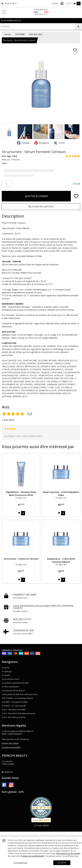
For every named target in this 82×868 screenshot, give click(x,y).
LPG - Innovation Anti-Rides (14, 710)
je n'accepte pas (20, 863)
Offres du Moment (10, 687)
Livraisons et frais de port (13, 691)
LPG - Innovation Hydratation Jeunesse (18, 713)
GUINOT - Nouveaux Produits (15, 702)
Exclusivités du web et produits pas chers (20, 694)
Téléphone (7, 772)
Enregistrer (42, 143)
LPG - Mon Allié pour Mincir (14, 717)
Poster (59, 143)
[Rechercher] (78, 27)
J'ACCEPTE (62, 863)
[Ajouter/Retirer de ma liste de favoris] (76, 196)
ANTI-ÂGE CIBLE (36, 34)
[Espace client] (62, 4)
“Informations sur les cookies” (68, 853)
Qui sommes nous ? (11, 679)
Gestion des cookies (10, 743)
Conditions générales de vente (15, 683)
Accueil (8, 34)
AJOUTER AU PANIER (36, 196)
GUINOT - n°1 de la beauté (14, 706)
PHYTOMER (20, 34)
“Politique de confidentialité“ (32, 856)
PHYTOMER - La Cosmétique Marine (17, 698)
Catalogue (7, 671)
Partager (24, 143)
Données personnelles (11, 747)
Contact (55, 3)
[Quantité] (7, 184)
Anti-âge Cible (9, 156)
